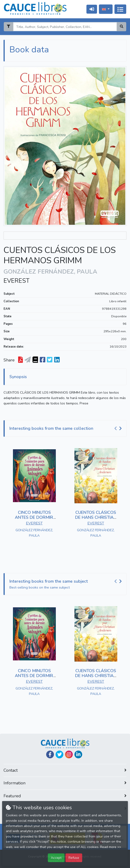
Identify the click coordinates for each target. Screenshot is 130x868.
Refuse (74, 858)
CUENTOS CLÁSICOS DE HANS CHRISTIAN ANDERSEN (96, 517)
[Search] (65, 27)
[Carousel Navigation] (119, 429)
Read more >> (111, 847)
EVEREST (16, 281)
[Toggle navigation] (120, 9)
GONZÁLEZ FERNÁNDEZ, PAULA (34, 533)
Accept (56, 858)
